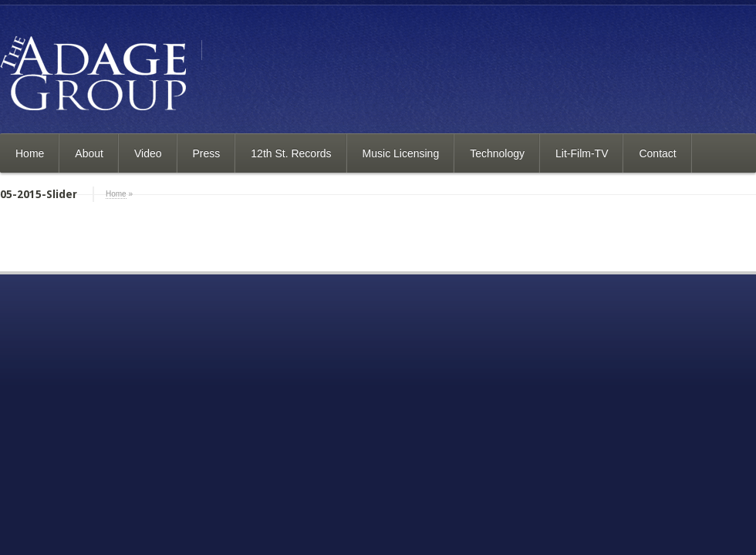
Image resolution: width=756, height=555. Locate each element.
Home (30, 153)
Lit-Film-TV (582, 153)
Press (207, 153)
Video (148, 153)
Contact (657, 153)
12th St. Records (291, 153)
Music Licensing (401, 153)
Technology (497, 153)
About (89, 153)
